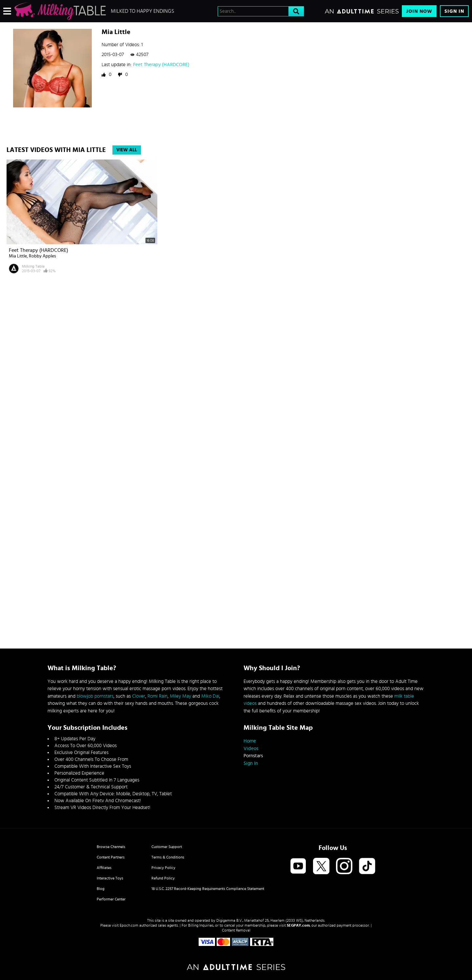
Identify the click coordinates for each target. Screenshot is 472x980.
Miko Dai (210, 696)
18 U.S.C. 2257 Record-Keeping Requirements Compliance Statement (208, 889)
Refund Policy (163, 878)
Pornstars (253, 756)
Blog (101, 889)
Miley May (180, 696)
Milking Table (33, 266)
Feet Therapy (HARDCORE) (161, 65)
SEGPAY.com (298, 925)
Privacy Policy (163, 868)
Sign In (454, 11)
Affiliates (104, 868)
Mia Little (18, 256)
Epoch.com (129, 925)
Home (250, 741)
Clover (139, 696)
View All (127, 150)
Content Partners (111, 857)
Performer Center (111, 899)
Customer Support (167, 847)
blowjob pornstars (95, 696)
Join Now (419, 11)
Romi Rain (157, 696)
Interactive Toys (110, 878)
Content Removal (236, 930)
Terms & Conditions (168, 857)
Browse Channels (111, 847)
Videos (251, 749)
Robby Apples (42, 256)
